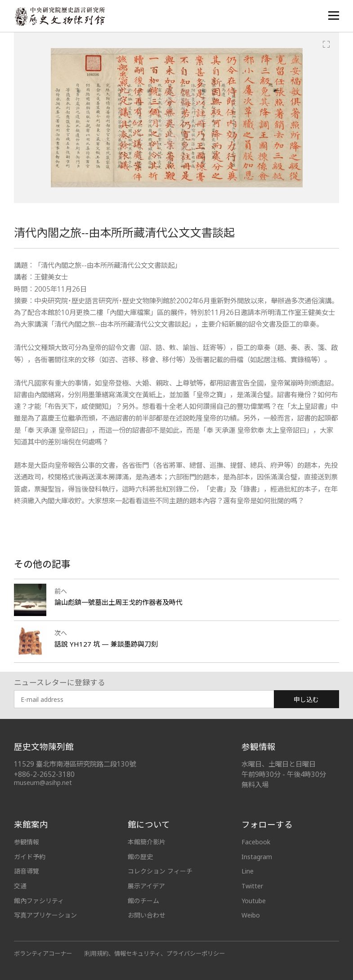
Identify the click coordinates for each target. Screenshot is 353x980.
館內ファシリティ (39, 901)
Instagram (257, 857)
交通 (20, 886)
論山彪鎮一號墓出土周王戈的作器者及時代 (118, 602)
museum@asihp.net (43, 783)
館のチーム (143, 901)
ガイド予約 (30, 857)
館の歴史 (140, 857)
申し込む (306, 699)
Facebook (256, 842)
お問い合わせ (147, 915)
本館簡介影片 (147, 842)
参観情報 (27, 842)
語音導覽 (27, 871)
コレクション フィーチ (160, 871)
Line (248, 871)
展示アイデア (146, 886)
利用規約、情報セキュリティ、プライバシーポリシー (155, 953)
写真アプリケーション (45, 915)
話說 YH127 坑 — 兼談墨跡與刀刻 (106, 644)
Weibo (251, 915)
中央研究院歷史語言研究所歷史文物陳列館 (59, 16)
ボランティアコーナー (43, 953)
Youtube (254, 901)
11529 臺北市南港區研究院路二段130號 (75, 764)
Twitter (252, 886)
